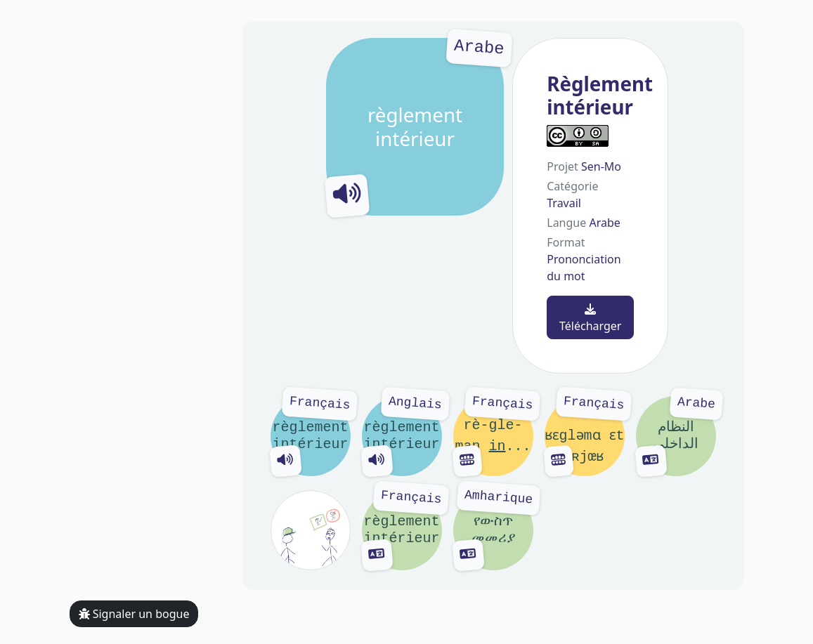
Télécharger (590, 318)
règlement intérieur (415, 127)
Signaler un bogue (134, 614)
